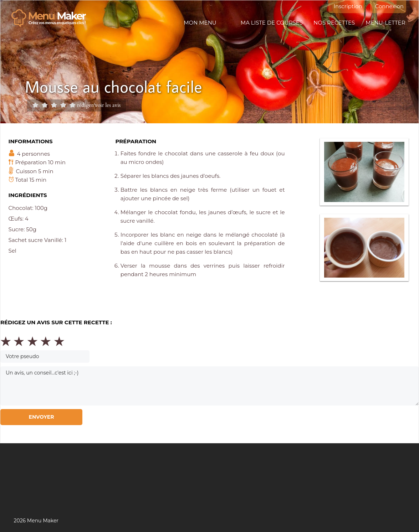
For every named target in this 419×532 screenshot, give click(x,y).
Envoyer (41, 417)
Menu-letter (385, 23)
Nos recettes (334, 23)
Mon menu (200, 23)
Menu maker (52, 18)
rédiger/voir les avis (99, 105)
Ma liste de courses (272, 23)
